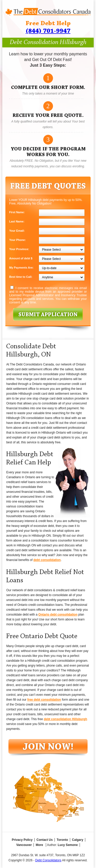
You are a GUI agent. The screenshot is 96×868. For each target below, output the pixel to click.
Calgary (78, 840)
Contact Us (45, 840)
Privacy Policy (22, 840)
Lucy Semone (68, 845)
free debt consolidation (44, 700)
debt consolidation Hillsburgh (65, 719)
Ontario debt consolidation (58, 615)
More (39, 845)
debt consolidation (47, 560)
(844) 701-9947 (48, 31)
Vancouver (24, 845)
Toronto (62, 840)
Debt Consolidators (48, 860)
